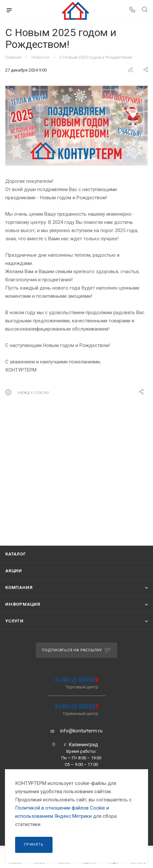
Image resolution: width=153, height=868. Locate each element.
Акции (14, 571)
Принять (34, 845)
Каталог (16, 554)
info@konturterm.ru (81, 731)
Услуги (14, 621)
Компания (19, 587)
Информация (23, 604)
